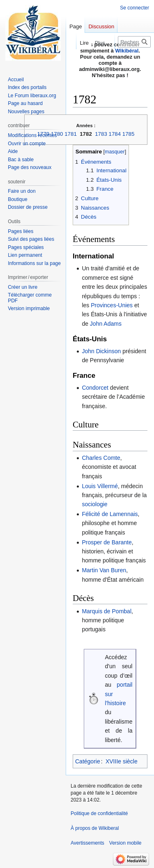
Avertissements (87, 843)
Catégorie (88, 761)
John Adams (106, 324)
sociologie (94, 504)
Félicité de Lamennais (110, 514)
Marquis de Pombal (107, 611)
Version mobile (125, 843)
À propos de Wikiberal (95, 828)
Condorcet (95, 388)
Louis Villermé (100, 486)
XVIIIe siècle (122, 761)
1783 (101, 134)
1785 (129, 134)
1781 (71, 134)
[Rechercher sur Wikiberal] (134, 42)
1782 (86, 134)
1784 (115, 134)
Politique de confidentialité (99, 813)
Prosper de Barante (107, 542)
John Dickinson (101, 351)
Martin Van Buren (104, 570)
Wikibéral (127, 51)
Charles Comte (101, 458)
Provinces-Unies (112, 305)
